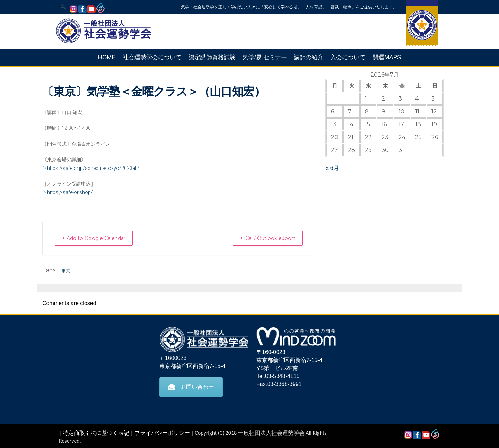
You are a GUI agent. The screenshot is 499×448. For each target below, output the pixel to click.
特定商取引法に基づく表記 (96, 433)
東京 (66, 270)
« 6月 (332, 168)
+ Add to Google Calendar (99, 238)
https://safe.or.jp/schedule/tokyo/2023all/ (93, 168)
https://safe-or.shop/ (70, 192)
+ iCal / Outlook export (263, 238)
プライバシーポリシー (162, 433)
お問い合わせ (191, 387)
